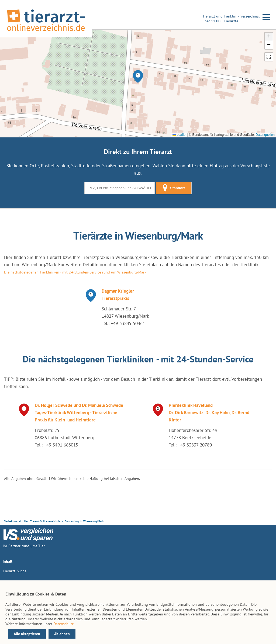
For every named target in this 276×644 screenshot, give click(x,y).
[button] (138, 77)
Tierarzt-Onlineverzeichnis (45, 521)
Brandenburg (72, 521)
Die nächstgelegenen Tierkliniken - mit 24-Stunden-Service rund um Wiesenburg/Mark (75, 272)
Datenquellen (265, 135)
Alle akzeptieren (27, 634)
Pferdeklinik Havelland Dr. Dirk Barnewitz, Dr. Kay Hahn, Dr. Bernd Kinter (209, 413)
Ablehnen (62, 634)
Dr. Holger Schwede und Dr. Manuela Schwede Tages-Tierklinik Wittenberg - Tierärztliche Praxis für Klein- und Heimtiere (79, 413)
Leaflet (179, 135)
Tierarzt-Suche (15, 571)
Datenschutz (63, 624)
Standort (174, 188)
